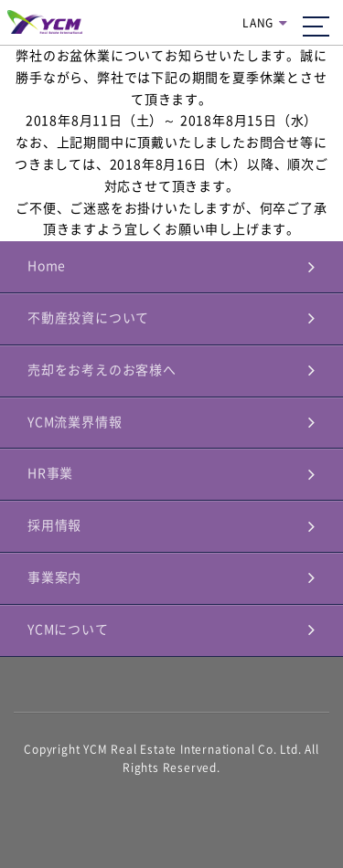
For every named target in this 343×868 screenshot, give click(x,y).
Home (47, 266)
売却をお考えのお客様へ (102, 370)
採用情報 (54, 525)
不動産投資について (88, 318)
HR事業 (50, 473)
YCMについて (68, 630)
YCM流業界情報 (75, 422)
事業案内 (54, 577)
